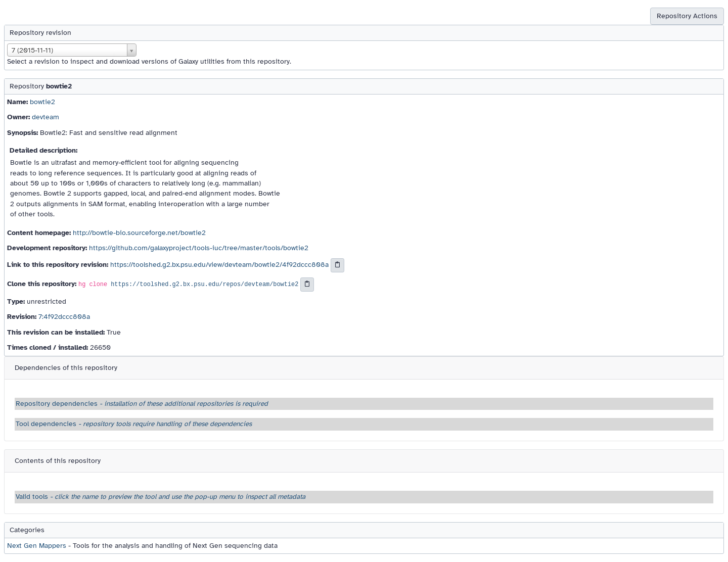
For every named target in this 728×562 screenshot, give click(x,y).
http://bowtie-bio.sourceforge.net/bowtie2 (139, 233)
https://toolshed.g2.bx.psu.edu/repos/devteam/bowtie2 (204, 285)
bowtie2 (42, 102)
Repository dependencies (142, 404)
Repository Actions (687, 16)
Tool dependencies (134, 424)
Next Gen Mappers (37, 546)
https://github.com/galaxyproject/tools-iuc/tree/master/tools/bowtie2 (199, 248)
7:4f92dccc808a (64, 317)
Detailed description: (43, 150)
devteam (45, 117)
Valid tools (161, 497)
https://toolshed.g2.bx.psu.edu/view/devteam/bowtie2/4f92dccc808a (219, 265)
